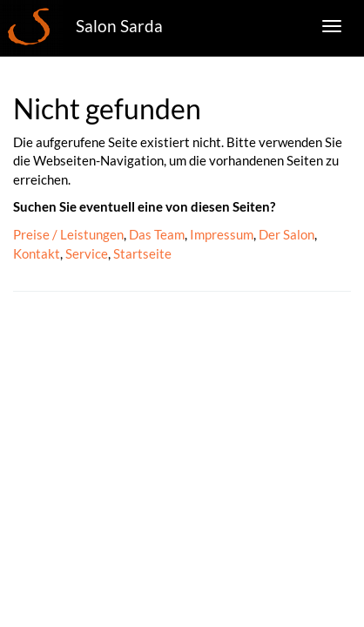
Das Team (157, 234)
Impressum (222, 234)
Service (87, 253)
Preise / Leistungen (68, 234)
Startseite (142, 253)
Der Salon (286, 234)
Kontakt (37, 253)
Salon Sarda (119, 26)
